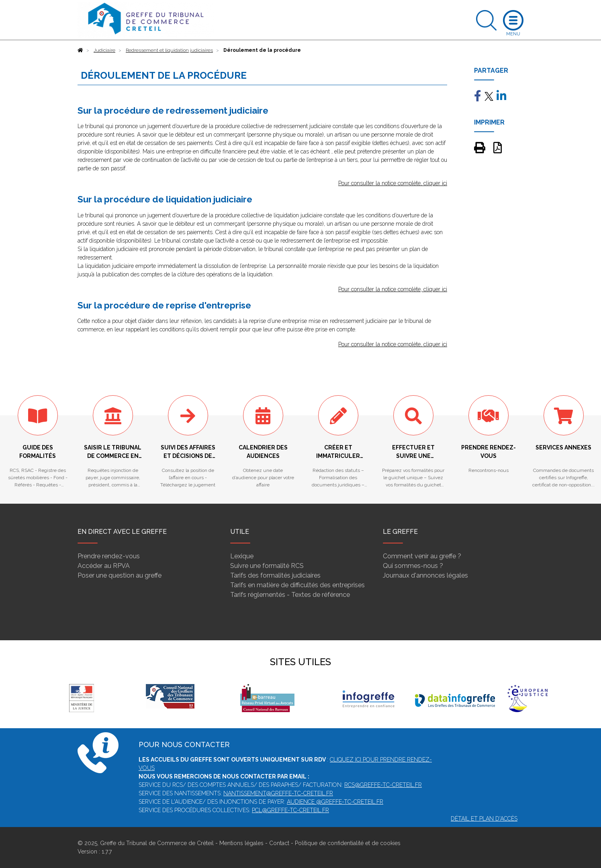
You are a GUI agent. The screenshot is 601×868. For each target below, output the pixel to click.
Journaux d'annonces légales (425, 575)
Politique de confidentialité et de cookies (348, 843)
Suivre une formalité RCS (267, 566)
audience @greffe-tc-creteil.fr (335, 802)
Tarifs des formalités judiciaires (275, 575)
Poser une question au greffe (120, 575)
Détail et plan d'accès (484, 819)
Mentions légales (241, 843)
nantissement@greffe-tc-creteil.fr (278, 793)
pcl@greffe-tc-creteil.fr (290, 810)
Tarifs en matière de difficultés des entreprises (297, 585)
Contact (279, 843)
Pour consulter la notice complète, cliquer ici (393, 183)
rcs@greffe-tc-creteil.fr (383, 785)
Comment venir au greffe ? (422, 556)
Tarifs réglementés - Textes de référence (290, 595)
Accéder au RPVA (104, 566)
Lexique (242, 556)
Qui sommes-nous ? (413, 566)
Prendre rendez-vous (109, 556)
